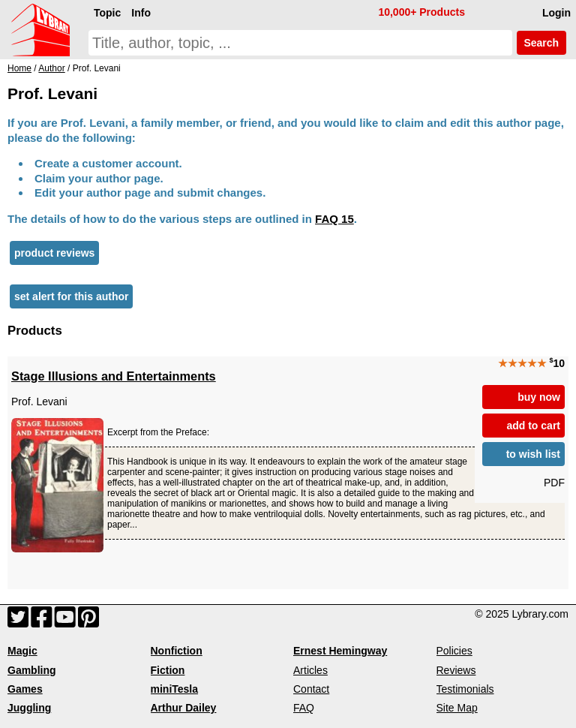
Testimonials (465, 689)
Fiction (168, 670)
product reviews (54, 253)
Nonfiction (177, 651)
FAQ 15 (334, 219)
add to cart (533, 426)
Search (541, 43)
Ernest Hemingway (340, 651)
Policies (454, 651)
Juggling (29, 708)
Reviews (456, 670)
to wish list (533, 454)
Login (556, 13)
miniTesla (175, 689)
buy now (539, 397)
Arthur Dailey (184, 708)
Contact (311, 689)
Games (25, 689)
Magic (22, 651)
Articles (310, 670)
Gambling (32, 670)
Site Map (457, 708)
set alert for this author (71, 296)
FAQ (304, 708)
